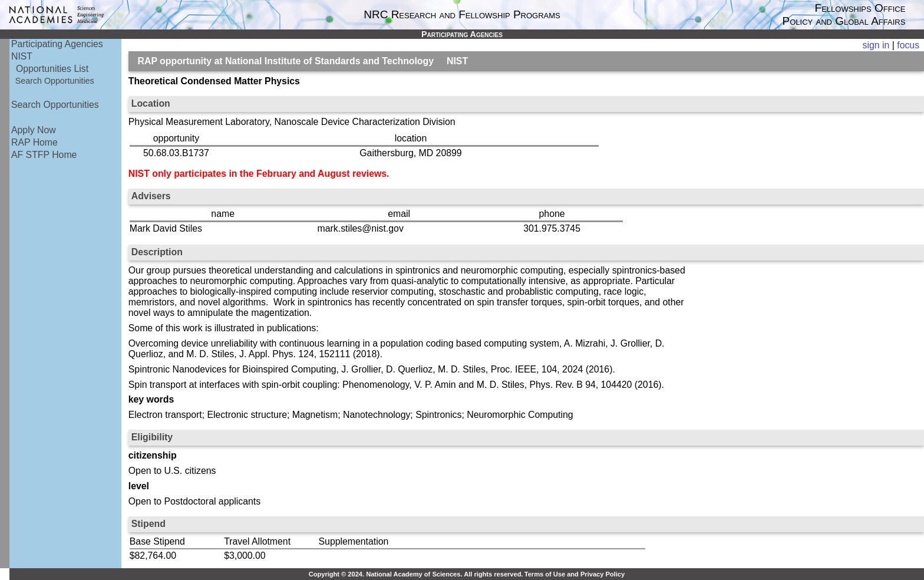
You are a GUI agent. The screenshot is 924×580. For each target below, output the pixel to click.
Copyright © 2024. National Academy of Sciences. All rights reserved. (416, 574)
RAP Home (34, 142)
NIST (22, 56)
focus (908, 45)
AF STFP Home (44, 155)
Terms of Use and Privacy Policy (575, 574)
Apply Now (34, 130)
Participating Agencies (57, 44)
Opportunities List (52, 69)
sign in (876, 45)
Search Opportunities (55, 81)
